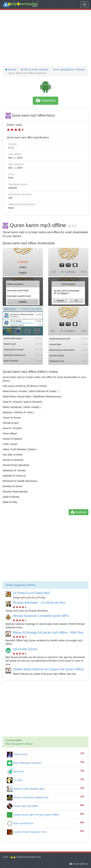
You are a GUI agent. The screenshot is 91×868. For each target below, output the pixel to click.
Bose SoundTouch (20, 823)
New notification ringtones (24, 763)
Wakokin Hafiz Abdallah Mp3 (26, 789)
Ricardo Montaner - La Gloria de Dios (39, 603)
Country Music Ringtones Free (27, 832)
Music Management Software (69, 70)
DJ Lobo (15, 780)
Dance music (17, 754)
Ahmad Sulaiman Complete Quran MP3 (41, 616)
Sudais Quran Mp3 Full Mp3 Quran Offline (33, 815)
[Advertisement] (45, 38)
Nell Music (16, 772)
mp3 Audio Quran (25, 649)
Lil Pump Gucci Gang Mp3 (31, 593)
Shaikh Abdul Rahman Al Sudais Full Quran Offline (48, 669)
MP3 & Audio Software (34, 70)
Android (11, 70)
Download (45, 100)
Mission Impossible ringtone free (28, 797)
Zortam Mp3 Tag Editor (23, 806)
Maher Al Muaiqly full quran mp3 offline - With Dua (48, 633)
